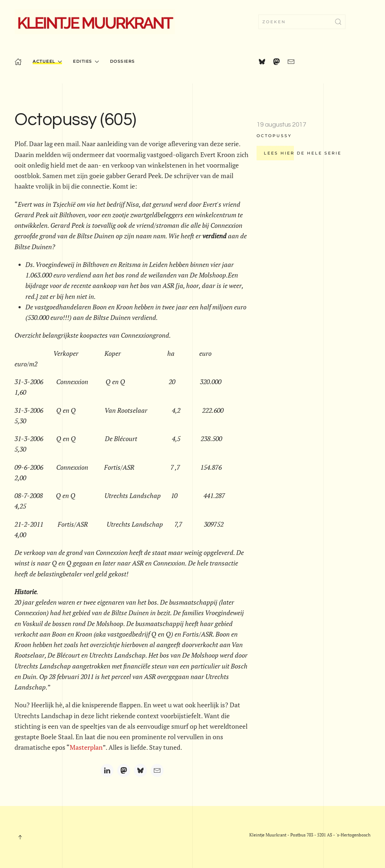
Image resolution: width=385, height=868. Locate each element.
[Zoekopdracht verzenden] (338, 22)
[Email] (157, 770)
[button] (20, 837)
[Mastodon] (124, 770)
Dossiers (122, 61)
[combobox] (302, 22)
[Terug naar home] (95, 22)
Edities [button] (86, 61)
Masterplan (86, 747)
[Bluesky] (140, 770)
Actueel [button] (47, 61)
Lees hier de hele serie (303, 153)
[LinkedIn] (107, 770)
